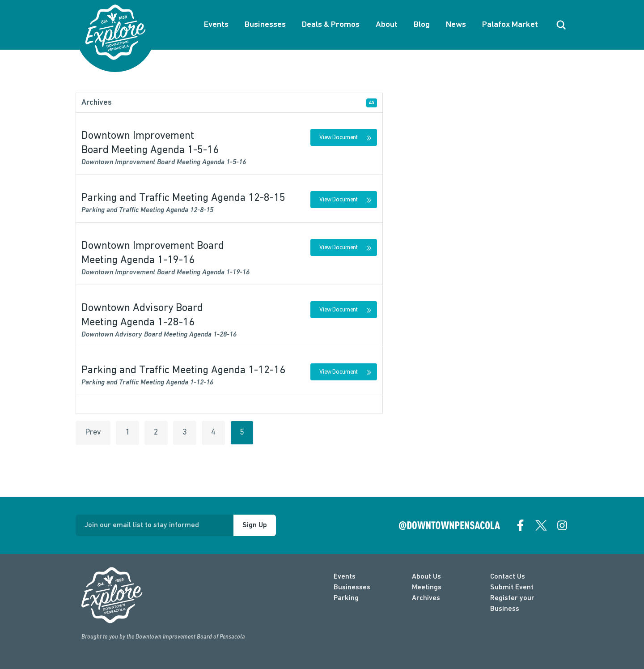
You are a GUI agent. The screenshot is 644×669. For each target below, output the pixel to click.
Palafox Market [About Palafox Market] (510, 25)
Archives (426, 598)
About (387, 25)
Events (216, 25)
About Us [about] (426, 577)
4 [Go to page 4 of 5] (213, 433)
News (456, 25)
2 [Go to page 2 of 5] (156, 433)
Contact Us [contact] (508, 577)
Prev (93, 433)
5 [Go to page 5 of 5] (242, 433)
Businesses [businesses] (352, 588)
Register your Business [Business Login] (512, 604)
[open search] (561, 25)
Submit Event (512, 588)
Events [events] (345, 577)
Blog (422, 25)
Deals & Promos (331, 25)
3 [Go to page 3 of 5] (185, 433)
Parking (346, 598)
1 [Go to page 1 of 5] (127, 433)
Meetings (427, 588)
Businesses (265, 25)
